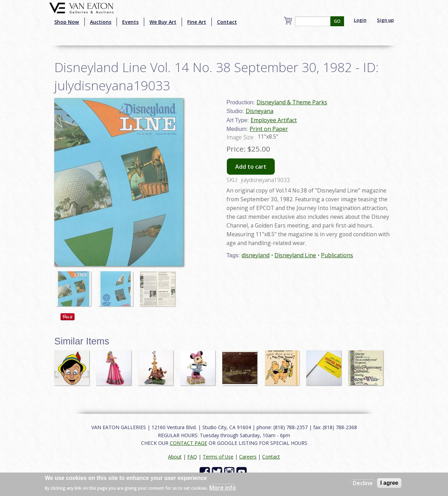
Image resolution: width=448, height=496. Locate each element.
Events (130, 22)
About (175, 457)
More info (223, 488)
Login (360, 20)
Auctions (101, 22)
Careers (248, 457)
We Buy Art (163, 22)
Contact (227, 22)
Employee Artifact (274, 120)
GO (337, 21)
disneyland (255, 255)
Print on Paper (269, 129)
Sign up (385, 20)
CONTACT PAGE (188, 443)
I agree (389, 483)
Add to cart (251, 167)
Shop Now (67, 22)
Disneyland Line (295, 255)
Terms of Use (218, 457)
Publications (337, 255)
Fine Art (197, 22)
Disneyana (260, 111)
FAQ (192, 457)
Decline (363, 483)
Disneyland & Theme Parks (292, 102)
